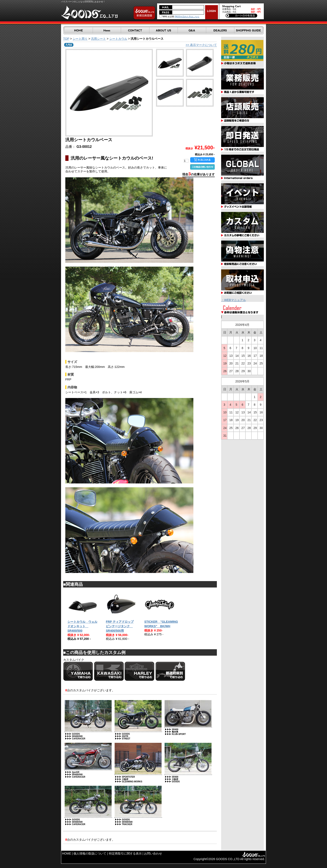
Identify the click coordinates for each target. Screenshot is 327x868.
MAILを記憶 (167, 17)
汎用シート (98, 39)
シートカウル (118, 39)
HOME (67, 853)
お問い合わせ (153, 853)
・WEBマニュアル (234, 300)
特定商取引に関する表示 (125, 853)
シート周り (80, 39)
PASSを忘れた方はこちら (187, 17)
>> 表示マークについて (201, 45)
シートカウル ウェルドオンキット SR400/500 (82, 626)
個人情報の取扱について (90, 853)
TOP (66, 39)
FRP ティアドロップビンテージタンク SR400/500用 (120, 626)
